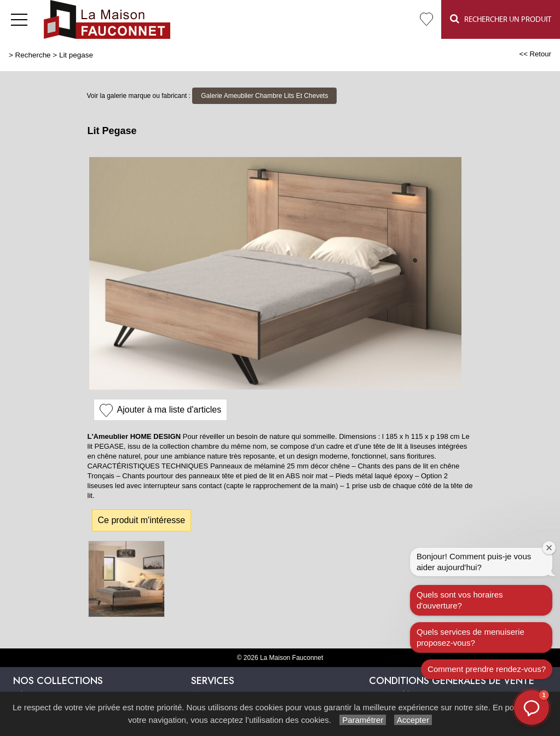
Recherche (33, 55)
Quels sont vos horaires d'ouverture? (460, 600)
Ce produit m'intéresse (142, 520)
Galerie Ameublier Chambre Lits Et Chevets (264, 96)
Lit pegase (76, 55)
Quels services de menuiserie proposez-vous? (470, 637)
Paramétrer (363, 720)
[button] (532, 708)
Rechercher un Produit (501, 19)
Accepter (413, 720)
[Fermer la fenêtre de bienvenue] (549, 548)
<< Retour (535, 54)
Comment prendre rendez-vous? (487, 669)
